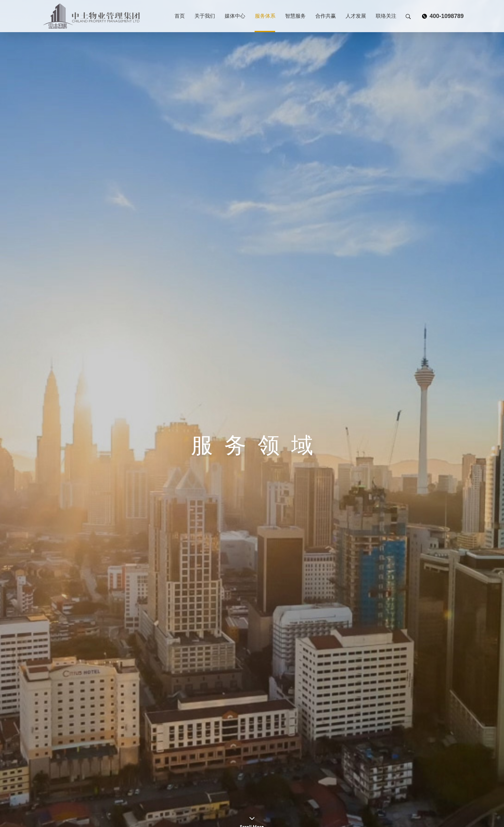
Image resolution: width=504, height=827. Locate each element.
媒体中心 (235, 16)
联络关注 (386, 16)
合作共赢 (326, 16)
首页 (180, 16)
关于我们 (205, 16)
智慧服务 (295, 16)
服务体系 (265, 16)
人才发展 (356, 16)
